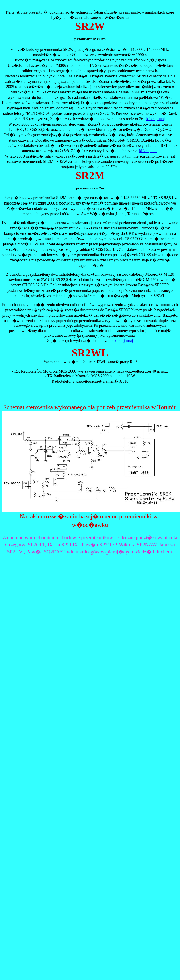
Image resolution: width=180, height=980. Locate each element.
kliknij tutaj (155, 119)
